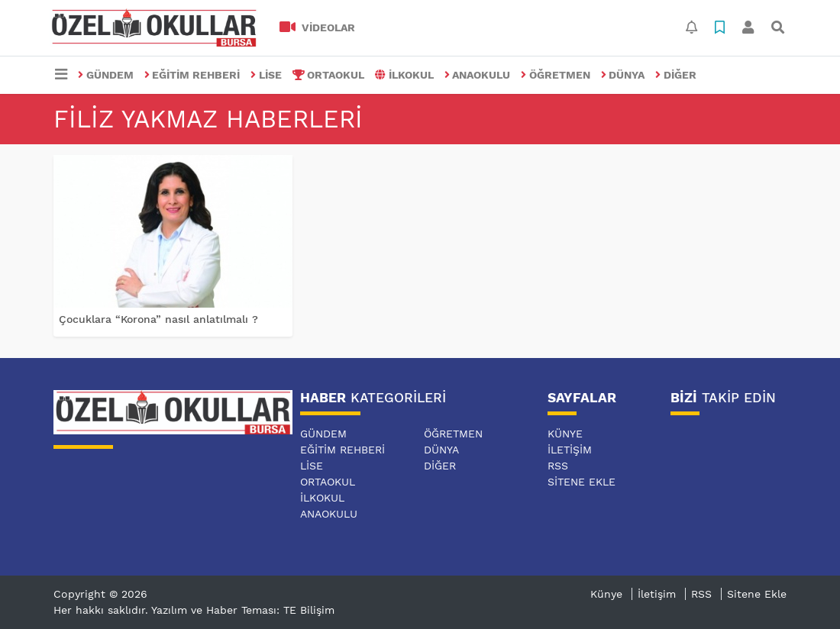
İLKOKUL (404, 75)
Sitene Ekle (582, 482)
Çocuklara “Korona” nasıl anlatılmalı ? (158, 319)
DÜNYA (623, 75)
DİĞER (676, 75)
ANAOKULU (478, 75)
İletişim (570, 450)
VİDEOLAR (317, 27)
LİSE (266, 75)
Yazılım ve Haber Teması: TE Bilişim (243, 610)
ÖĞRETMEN (556, 75)
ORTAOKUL (329, 75)
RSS (558, 466)
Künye (565, 434)
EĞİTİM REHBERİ (192, 75)
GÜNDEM (106, 75)
